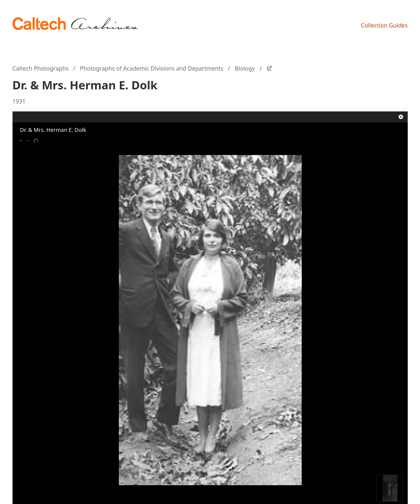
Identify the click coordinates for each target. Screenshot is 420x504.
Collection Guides (384, 25)
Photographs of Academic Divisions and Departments (152, 68)
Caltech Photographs (41, 68)
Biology (245, 68)
